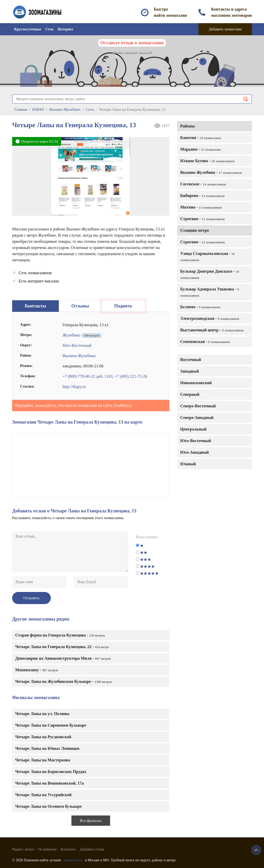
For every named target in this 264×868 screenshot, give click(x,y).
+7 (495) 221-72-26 (131, 376)
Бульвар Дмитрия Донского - (210, 274)
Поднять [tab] (123, 306)
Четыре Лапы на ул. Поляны (42, 714)
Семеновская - (205, 342)
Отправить (31, 598)
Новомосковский (196, 383)
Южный (188, 464)
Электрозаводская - (210, 318)
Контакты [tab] (35, 306)
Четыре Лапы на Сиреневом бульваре (51, 725)
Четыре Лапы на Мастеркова (43, 760)
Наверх (256, 850)
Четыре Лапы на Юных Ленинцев (47, 748)
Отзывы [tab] (80, 306)
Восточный (191, 360)
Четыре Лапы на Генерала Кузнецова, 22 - (62, 647)
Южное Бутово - (207, 161)
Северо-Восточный (198, 406)
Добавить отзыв (92, 849)
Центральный (193, 429)
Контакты (68, 849)
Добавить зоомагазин (225, 29)
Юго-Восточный (196, 441)
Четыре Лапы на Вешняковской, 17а (49, 783)
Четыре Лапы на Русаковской (43, 737)
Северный (190, 394)
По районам (47, 849)
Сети (49, 29)
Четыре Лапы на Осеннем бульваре (48, 806)
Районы (188, 126)
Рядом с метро (23, 849)
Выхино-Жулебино (79, 356)
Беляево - (200, 307)
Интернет (65, 29)
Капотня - (201, 138)
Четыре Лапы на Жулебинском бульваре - (64, 681)
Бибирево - (202, 196)
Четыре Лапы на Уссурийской (43, 795)
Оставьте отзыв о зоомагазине (132, 43)
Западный (189, 371)
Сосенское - (203, 184)
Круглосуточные (28, 29)
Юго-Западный (195, 452)
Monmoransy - (37, 670)
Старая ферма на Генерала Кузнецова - (60, 635)
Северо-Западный (197, 418)
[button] (164, 143)
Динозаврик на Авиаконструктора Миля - (63, 658)
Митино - (201, 207)
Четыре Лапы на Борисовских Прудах (51, 772)
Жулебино (71, 335)
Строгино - (203, 219)
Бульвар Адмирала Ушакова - (209, 292)
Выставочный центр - (212, 330)
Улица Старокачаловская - (207, 257)
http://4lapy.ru (74, 387)
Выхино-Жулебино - (211, 172)
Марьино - (200, 149)
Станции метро (195, 230)
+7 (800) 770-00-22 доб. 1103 (87, 376)
